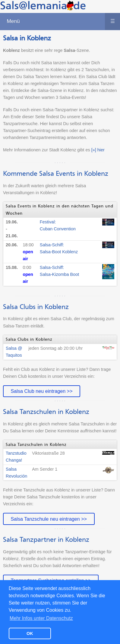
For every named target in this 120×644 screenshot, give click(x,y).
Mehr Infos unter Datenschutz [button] (41, 618)
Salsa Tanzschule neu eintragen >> (49, 519)
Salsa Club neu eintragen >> (41, 391)
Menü (63, 21)
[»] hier (98, 150)
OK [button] (30, 633)
